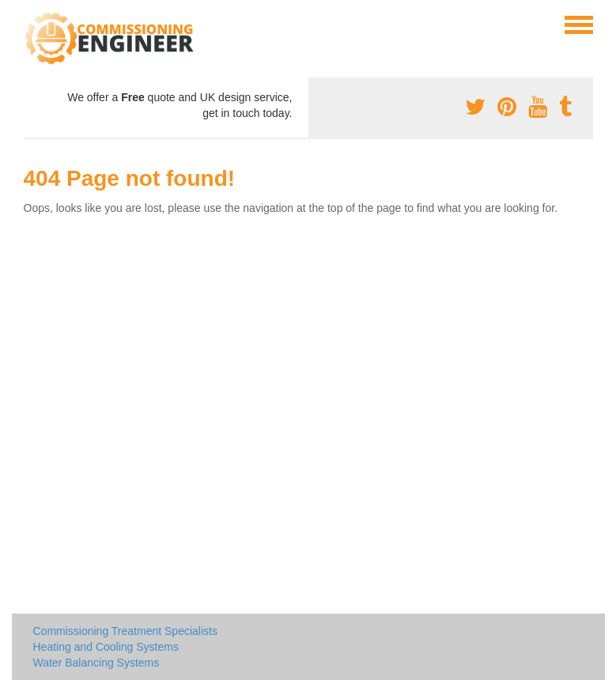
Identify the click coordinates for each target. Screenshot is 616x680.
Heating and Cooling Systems (106, 647)
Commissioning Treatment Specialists (125, 631)
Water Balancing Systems (96, 663)
